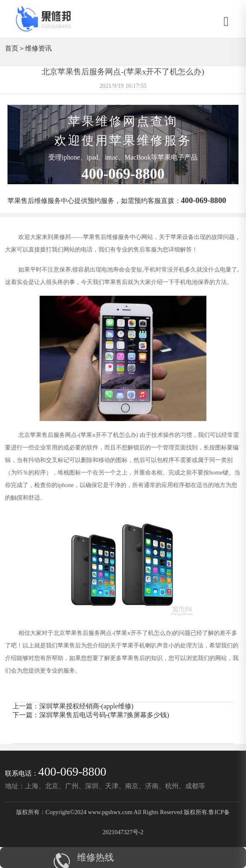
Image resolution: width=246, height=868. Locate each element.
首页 (12, 48)
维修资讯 (38, 48)
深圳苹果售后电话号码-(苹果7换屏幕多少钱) (104, 715)
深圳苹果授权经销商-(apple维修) (87, 706)
